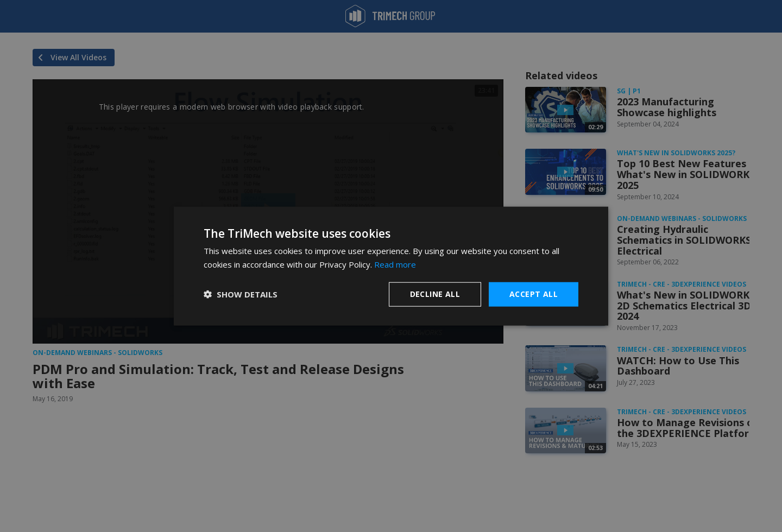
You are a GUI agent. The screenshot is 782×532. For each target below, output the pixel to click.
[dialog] (391, 266)
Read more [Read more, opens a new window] (395, 264)
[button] (241, 294)
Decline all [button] (435, 294)
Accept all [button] (534, 294)
